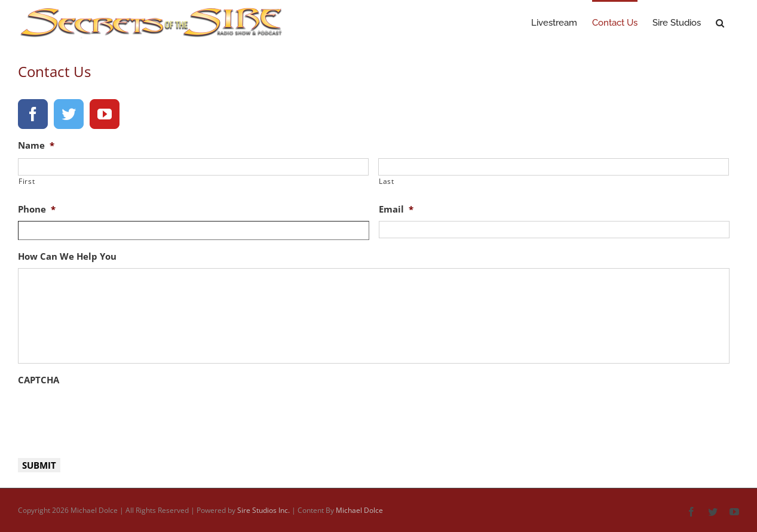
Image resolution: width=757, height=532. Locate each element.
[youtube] (105, 114)
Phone (37, 209)
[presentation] (109, 415)
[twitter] (69, 114)
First (27, 181)
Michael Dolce (359, 510)
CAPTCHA (39, 380)
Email (396, 209)
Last (387, 181)
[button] (720, 22)
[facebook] (33, 114)
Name (36, 145)
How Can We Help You (67, 256)
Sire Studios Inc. (263, 510)
